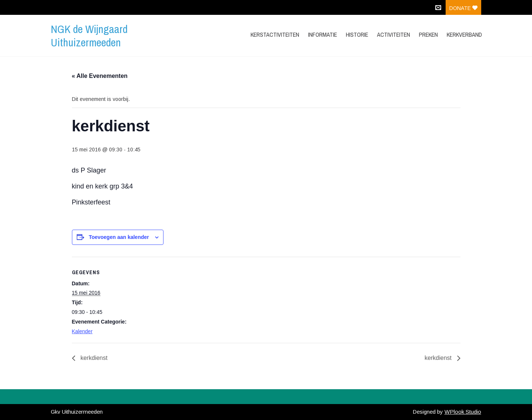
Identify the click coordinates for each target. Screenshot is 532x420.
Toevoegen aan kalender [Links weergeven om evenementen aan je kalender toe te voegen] (119, 237)
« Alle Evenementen (100, 76)
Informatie (323, 35)
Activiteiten (394, 35)
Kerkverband (464, 35)
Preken (428, 35)
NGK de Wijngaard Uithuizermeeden (89, 36)
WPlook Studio (463, 412)
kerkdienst (93, 358)
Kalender (82, 331)
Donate (463, 8)
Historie (357, 35)
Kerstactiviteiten (275, 35)
